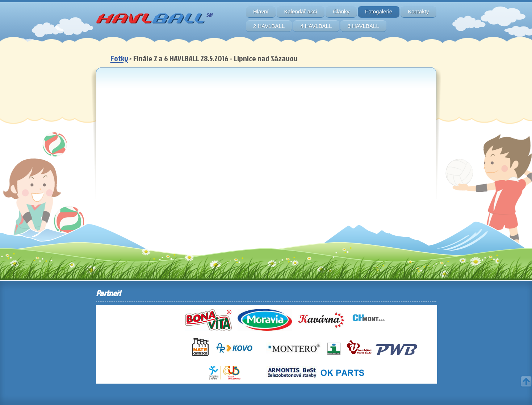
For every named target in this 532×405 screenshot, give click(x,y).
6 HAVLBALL (363, 26)
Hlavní (261, 11)
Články (341, 11)
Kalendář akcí (301, 11)
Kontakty (418, 11)
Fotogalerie (379, 11)
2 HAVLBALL (269, 26)
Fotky (119, 58)
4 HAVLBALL (316, 26)
